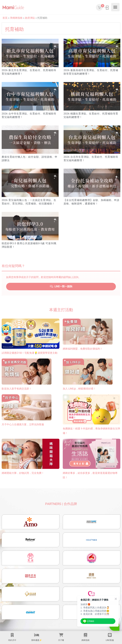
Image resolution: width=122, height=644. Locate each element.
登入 (107, 8)
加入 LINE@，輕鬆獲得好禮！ (79, 389)
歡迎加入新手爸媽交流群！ (17, 389)
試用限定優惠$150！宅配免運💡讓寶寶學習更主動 (30, 353)
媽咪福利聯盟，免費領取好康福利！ (83, 349)
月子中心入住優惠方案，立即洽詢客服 (23, 424)
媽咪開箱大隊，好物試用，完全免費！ (23, 473)
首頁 (5, 18)
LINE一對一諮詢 (61, 286)
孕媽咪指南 (16, 18)
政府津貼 (30, 18)
